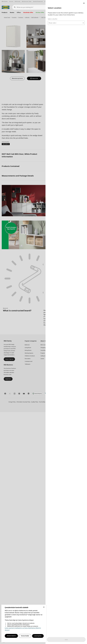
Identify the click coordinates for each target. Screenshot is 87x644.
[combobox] (66, 23)
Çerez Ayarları (38, 636)
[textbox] (66, 23)
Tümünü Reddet (25, 636)
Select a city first (53, 19)
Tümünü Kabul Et (11, 636)
